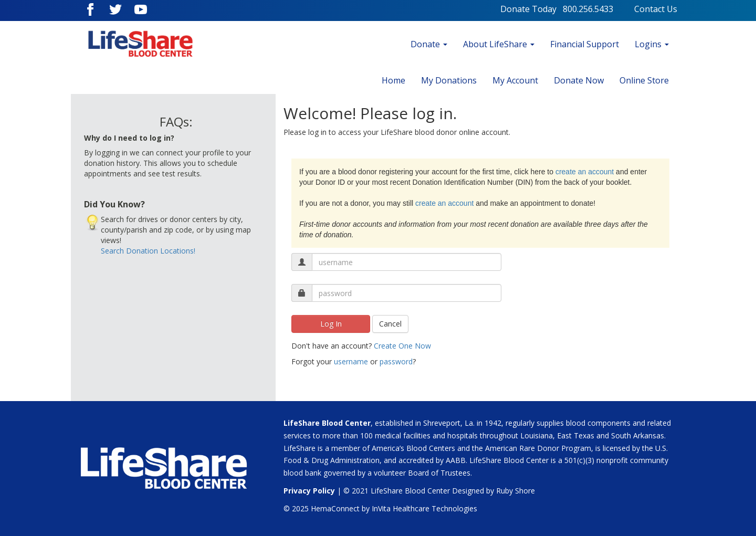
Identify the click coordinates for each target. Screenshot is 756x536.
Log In (331, 324)
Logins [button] (652, 44)
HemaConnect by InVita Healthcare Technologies (394, 508)
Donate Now (579, 80)
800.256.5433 (598, 9)
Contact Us (656, 9)
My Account (515, 80)
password (396, 361)
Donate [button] (429, 44)
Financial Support (585, 44)
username (351, 361)
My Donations (449, 80)
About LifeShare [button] (499, 44)
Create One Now (402, 346)
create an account (585, 172)
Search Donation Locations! (148, 251)
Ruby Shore (516, 491)
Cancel (390, 324)
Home (393, 80)
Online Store (644, 80)
